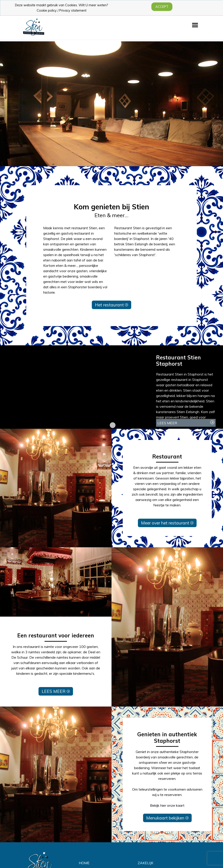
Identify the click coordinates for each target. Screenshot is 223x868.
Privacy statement (73, 11)
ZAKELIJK (146, 863)
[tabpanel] (111, 387)
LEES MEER (56, 691)
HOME (84, 863)
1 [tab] (111, 425)
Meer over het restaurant (167, 523)
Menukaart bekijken (167, 818)
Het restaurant (111, 305)
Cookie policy (47, 11)
